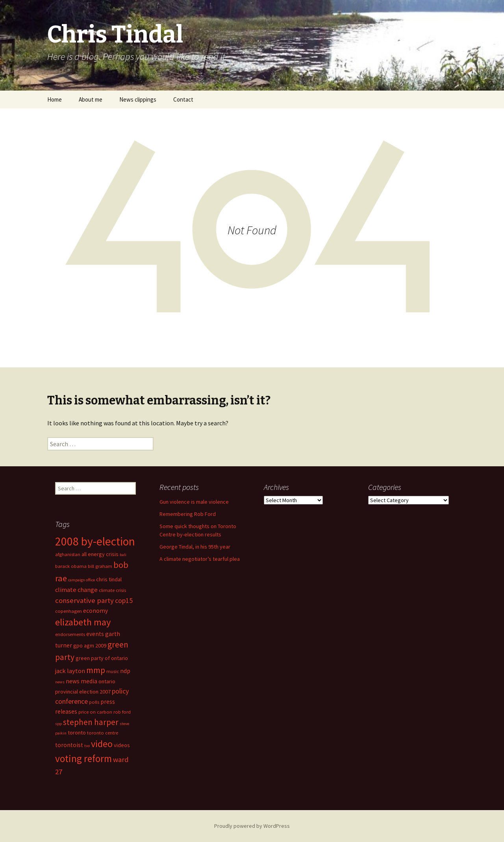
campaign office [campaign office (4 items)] (82, 580)
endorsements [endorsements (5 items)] (70, 634)
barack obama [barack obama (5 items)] (71, 566)
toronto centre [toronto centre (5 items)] (103, 733)
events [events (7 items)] (95, 634)
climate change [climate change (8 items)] (76, 590)
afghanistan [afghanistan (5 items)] (68, 554)
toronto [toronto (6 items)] (77, 733)
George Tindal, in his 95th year (195, 547)
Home (55, 99)
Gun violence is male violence (194, 502)
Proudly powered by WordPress (252, 826)
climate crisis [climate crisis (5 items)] (112, 590)
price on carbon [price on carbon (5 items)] (95, 712)
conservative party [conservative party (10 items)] (84, 600)
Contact (183, 99)
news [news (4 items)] (60, 682)
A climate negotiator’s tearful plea (200, 559)
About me (91, 99)
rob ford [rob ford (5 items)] (122, 712)
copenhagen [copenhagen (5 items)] (69, 611)
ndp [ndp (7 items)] (125, 671)
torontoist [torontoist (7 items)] (69, 745)
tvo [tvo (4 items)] (87, 746)
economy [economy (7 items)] (95, 611)
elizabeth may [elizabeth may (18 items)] (83, 622)
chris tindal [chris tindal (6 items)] (109, 579)
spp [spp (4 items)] (58, 724)
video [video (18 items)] (102, 744)
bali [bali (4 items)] (123, 555)
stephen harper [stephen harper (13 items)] (91, 722)
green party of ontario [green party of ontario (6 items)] (102, 658)
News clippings (138, 99)
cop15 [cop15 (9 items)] (124, 601)
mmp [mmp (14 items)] (96, 670)
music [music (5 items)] (113, 671)
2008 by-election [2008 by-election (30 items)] (95, 541)
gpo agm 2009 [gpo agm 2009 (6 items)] (90, 645)
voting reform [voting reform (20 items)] (83, 759)
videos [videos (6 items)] (122, 745)
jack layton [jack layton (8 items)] (70, 671)
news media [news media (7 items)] (82, 681)
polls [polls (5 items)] (94, 702)
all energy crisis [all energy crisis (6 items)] (100, 554)
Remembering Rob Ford (188, 514)
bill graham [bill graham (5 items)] (100, 566)
